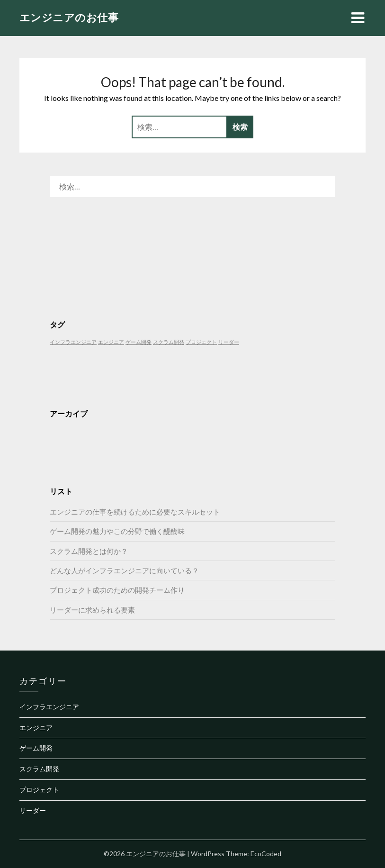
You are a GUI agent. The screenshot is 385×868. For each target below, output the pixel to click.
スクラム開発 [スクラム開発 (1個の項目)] (169, 342)
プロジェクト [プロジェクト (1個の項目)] (201, 342)
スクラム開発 (39, 769)
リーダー (33, 810)
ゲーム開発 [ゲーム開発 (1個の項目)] (139, 342)
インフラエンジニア (49, 707)
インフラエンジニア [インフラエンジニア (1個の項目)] (73, 342)
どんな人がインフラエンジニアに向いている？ (124, 570)
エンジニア (36, 728)
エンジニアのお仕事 (69, 17)
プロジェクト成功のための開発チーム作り (117, 590)
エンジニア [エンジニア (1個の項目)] (111, 342)
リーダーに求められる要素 (92, 610)
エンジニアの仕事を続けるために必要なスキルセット (135, 512)
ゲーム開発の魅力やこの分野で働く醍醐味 (117, 531)
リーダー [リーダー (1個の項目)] (229, 342)
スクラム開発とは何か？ (89, 551)
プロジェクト (39, 790)
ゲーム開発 (36, 748)
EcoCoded (266, 854)
